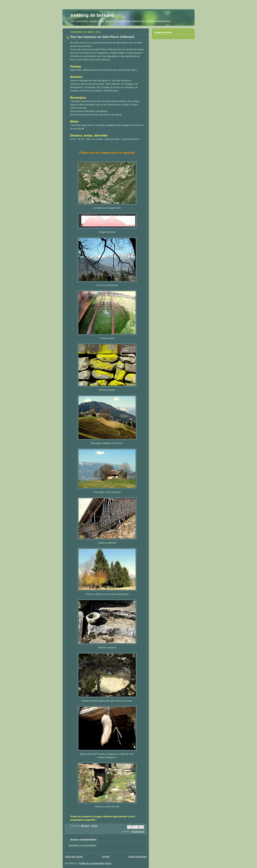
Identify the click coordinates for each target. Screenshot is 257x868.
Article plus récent (74, 857)
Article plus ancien (138, 857)
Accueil (106, 857)
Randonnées (138, 832)
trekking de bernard (92, 15)
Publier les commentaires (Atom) (95, 863)
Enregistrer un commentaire (82, 845)
